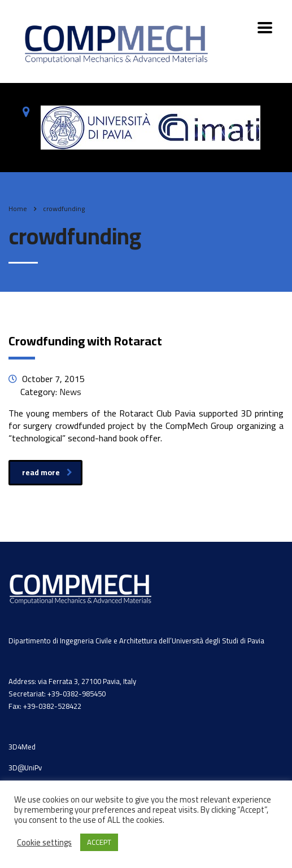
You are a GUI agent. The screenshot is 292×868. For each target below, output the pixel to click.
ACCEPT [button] (99, 842)
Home (18, 209)
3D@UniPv (25, 768)
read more (47, 472)
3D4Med (22, 747)
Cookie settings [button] (44, 843)
